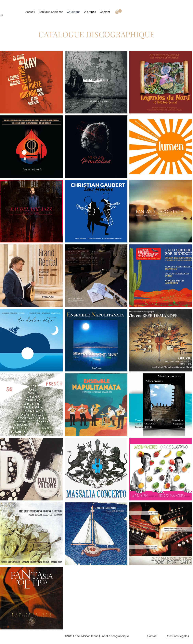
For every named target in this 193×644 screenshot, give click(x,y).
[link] (118, 12)
